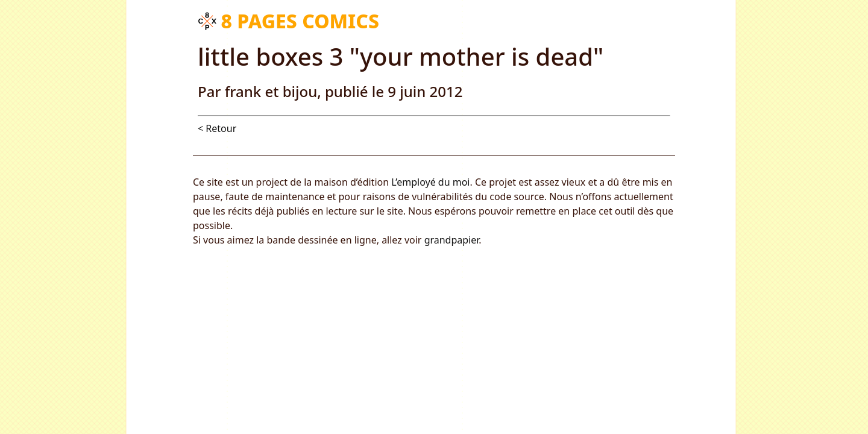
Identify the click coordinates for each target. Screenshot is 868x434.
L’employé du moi (430, 182)
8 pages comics (300, 21)
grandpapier (452, 240)
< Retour (217, 128)
